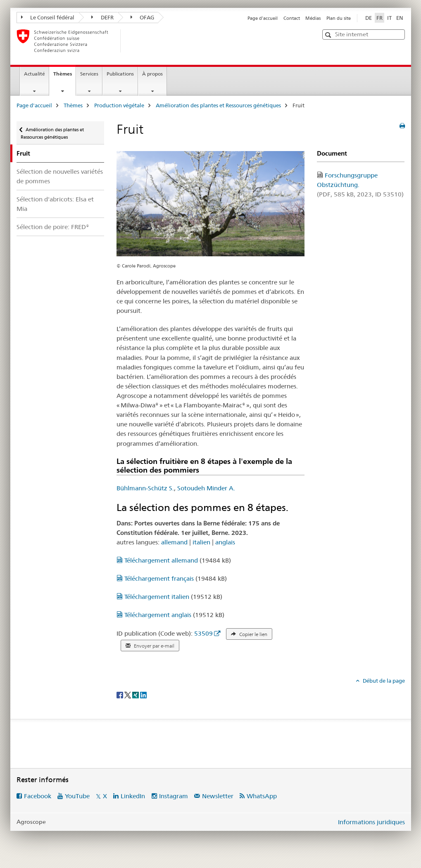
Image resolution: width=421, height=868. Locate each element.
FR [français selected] (379, 18)
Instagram (174, 796)
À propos (152, 74)
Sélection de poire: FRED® (53, 227)
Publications (120, 74)
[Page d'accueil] (134, 41)
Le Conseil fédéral (48, 17)
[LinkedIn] (143, 694)
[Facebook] (120, 694)
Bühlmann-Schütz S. (145, 488)
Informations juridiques (371, 822)
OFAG (143, 17)
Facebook (38, 796)
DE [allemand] (369, 18)
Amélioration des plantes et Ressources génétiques (218, 105)
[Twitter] (128, 694)
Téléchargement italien (154, 597)
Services (89, 74)
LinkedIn (133, 796)
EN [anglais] (400, 18)
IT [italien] (389, 18)
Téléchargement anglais (155, 615)
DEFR (102, 17)
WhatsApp (262, 796)
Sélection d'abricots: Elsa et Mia (55, 204)
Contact (292, 18)
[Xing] (136, 694)
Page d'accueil (263, 18)
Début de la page (383, 681)
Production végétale (119, 105)
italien (201, 542)
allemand (174, 542)
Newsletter (218, 796)
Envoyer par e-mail (150, 646)
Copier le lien (249, 634)
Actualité (34, 74)
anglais (225, 542)
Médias (313, 18)
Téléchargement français (156, 578)
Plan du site (339, 18)
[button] (329, 35)
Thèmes (64, 76)
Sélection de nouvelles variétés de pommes (60, 176)
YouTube (77, 796)
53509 (203, 633)
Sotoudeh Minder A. (206, 488)
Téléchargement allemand (158, 560)
